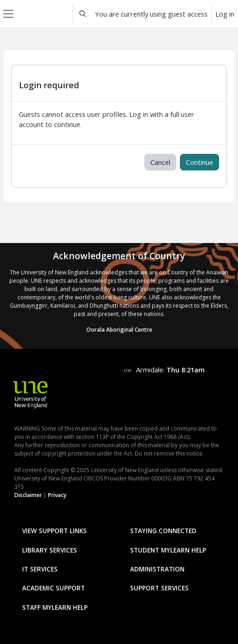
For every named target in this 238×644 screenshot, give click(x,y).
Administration (157, 569)
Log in (225, 14)
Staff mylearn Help (55, 607)
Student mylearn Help (168, 550)
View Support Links (54, 531)
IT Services (40, 569)
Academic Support (54, 588)
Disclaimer (28, 495)
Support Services (159, 588)
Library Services (50, 550)
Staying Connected (163, 531)
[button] (83, 14)
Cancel (160, 162)
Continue (199, 162)
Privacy (57, 495)
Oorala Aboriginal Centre (119, 330)
